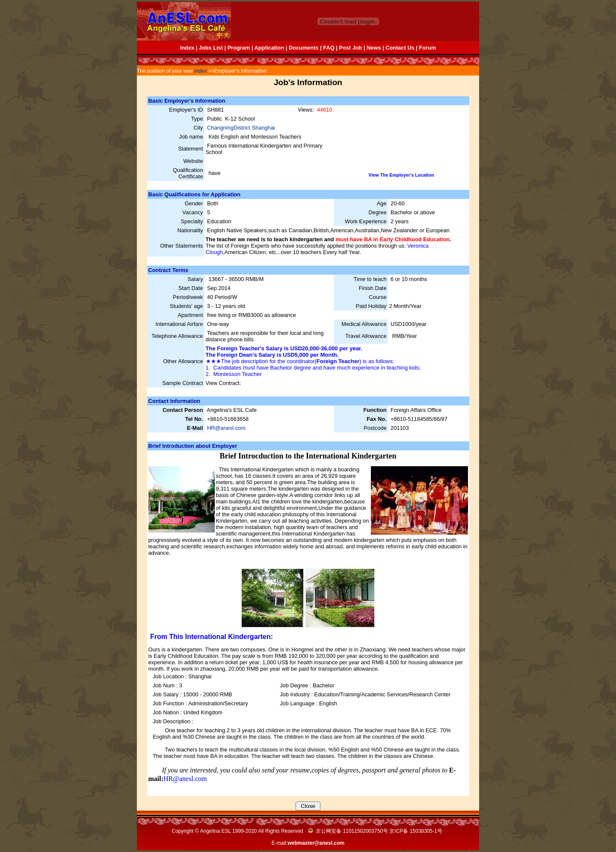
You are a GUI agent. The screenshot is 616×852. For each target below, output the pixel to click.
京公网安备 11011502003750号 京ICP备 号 (375, 831)
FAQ (329, 48)
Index (187, 48)
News (374, 48)
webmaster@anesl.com (316, 843)
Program (239, 48)
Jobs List (211, 48)
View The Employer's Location (401, 175)
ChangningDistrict (230, 128)
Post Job (350, 48)
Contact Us (400, 48)
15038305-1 (423, 831)
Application (269, 48)
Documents (304, 48)
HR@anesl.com (226, 428)
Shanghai (264, 128)
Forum (427, 48)
